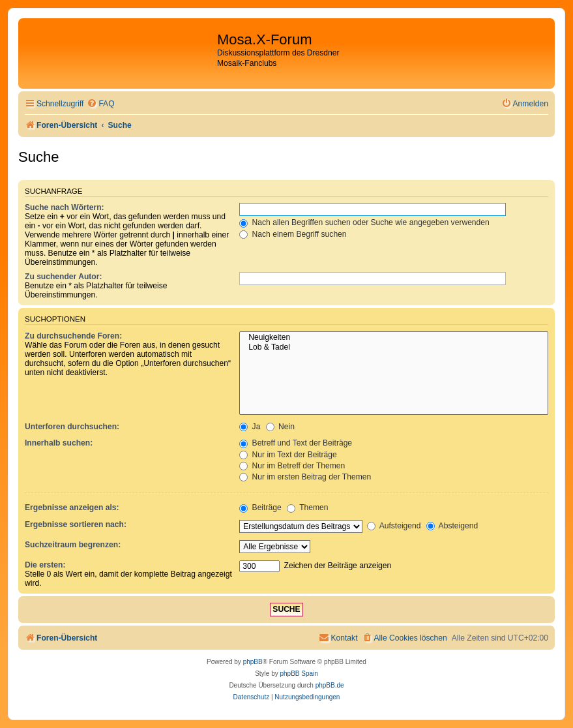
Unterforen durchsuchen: (72, 427)
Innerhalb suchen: (59, 443)
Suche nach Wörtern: (65, 207)
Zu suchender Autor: (63, 277)
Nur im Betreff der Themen (292, 466)
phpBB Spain (299, 674)
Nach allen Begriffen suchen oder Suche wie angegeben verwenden (364, 222)
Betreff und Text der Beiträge (296, 443)
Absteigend (452, 526)
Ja (250, 427)
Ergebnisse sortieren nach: (76, 524)
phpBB (253, 662)
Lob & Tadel (394, 348)
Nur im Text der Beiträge (288, 455)
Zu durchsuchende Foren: (73, 336)
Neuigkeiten (394, 338)
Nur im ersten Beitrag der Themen (305, 477)
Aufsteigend (394, 526)
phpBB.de (330, 685)
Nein (280, 427)
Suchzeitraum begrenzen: (73, 545)
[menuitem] (100, 104)
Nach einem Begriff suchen (293, 234)
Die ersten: (45, 565)
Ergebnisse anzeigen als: (72, 508)
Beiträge (260, 508)
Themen (308, 508)
